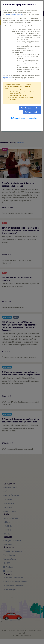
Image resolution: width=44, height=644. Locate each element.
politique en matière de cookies (14, 15)
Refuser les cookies (32, 112)
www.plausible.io (8, 77)
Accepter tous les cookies (30, 108)
